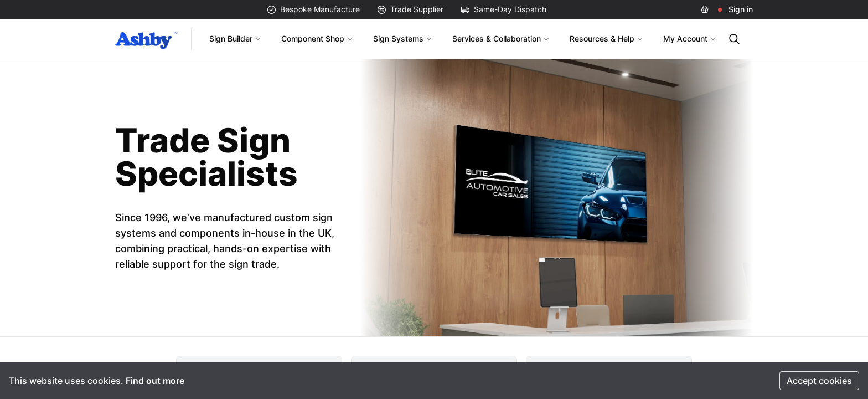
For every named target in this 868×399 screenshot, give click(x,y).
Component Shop (317, 39)
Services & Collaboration (501, 39)
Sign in (741, 9)
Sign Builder (235, 39)
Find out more (155, 381)
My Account (690, 39)
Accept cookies (819, 381)
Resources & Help (606, 39)
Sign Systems (403, 39)
